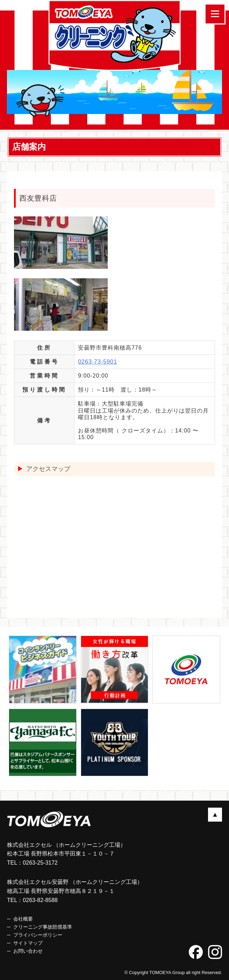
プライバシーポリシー (38, 935)
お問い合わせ (28, 951)
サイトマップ (28, 943)
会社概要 (23, 919)
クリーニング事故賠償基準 (43, 927)
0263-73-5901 (98, 362)
